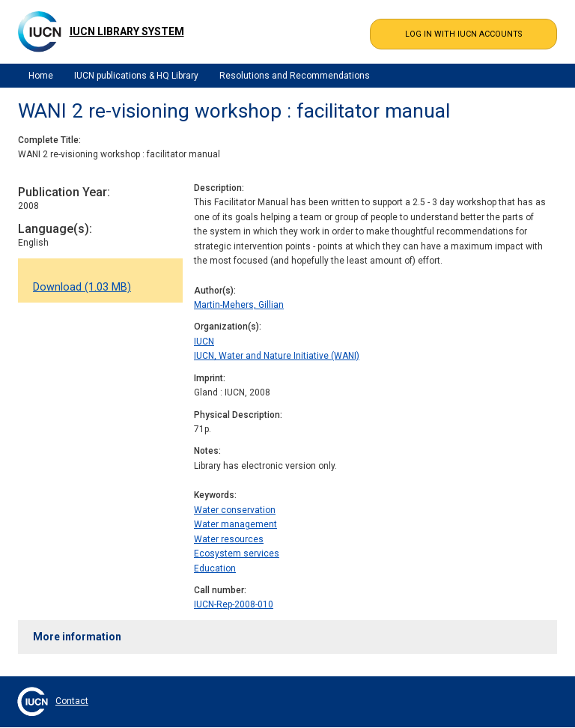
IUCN (204, 342)
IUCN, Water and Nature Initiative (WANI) (277, 356)
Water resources (229, 539)
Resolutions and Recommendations (295, 76)
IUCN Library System (127, 31)
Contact (72, 701)
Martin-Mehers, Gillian (239, 305)
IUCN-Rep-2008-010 (234, 604)
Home (41, 76)
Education (215, 568)
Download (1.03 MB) (82, 287)
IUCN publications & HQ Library (136, 76)
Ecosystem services (237, 553)
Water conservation (235, 510)
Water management (235, 524)
